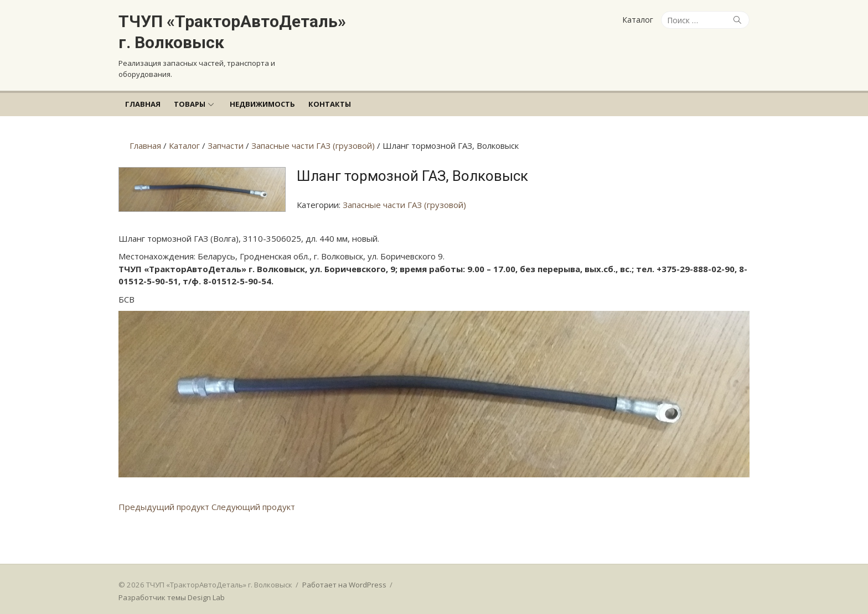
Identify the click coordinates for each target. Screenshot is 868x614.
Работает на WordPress (344, 585)
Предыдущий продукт (164, 507)
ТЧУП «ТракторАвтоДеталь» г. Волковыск (232, 32)
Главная (143, 104)
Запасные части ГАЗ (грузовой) (404, 205)
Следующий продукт (253, 507)
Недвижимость (262, 104)
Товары (190, 104)
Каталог (638, 20)
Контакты (330, 104)
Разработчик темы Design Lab (172, 597)
